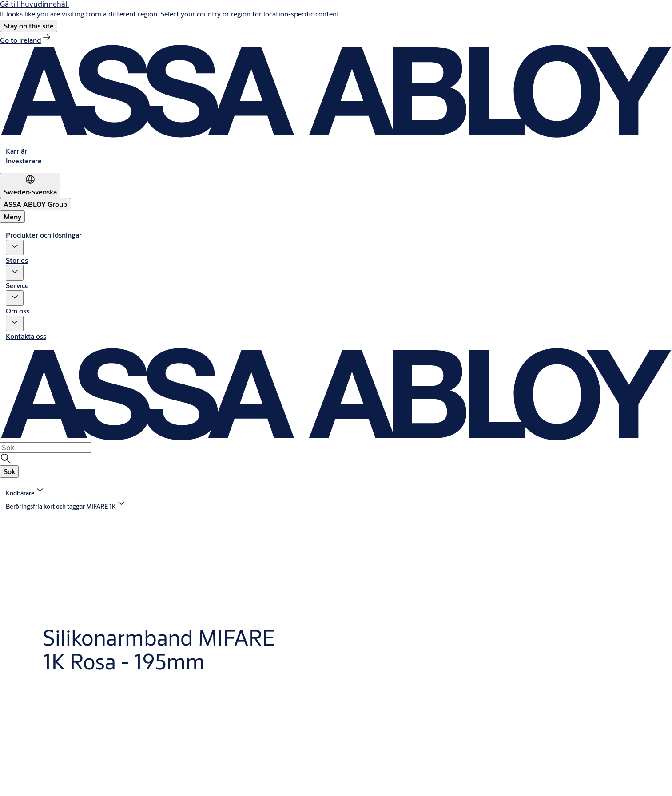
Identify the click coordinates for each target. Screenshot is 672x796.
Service (17, 285)
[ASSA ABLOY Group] (36, 204)
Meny (12, 216)
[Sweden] (30, 185)
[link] (26, 40)
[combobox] (46, 448)
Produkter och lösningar (44, 235)
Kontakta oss (26, 336)
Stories (17, 260)
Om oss (18, 311)
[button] (29, 26)
